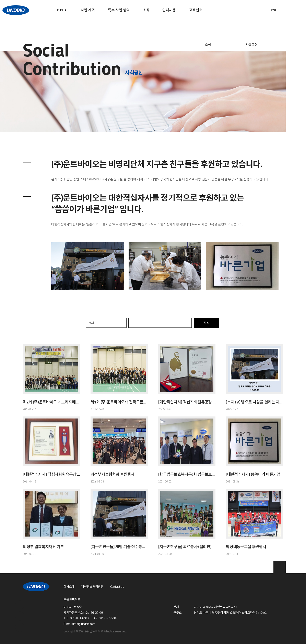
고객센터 (196, 10)
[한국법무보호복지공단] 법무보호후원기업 (187, 474)
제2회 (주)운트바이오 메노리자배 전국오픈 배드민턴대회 (51, 402)
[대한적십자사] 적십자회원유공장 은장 (51, 474)
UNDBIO (62, 10)
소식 (146, 10)
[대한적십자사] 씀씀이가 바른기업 (253, 474)
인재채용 (169, 10)
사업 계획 (88, 10)
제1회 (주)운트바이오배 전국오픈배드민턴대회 (119, 402)
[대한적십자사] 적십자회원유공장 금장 (187, 402)
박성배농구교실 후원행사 (246, 547)
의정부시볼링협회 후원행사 (113, 474)
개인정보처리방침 (92, 587)
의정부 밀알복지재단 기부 (43, 547)
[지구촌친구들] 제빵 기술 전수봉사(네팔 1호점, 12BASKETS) (119, 547)
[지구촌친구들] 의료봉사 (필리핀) (185, 547)
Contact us (117, 587)
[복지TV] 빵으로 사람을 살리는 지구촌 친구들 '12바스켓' (255, 402)
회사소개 (69, 587)
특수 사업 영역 (119, 10)
